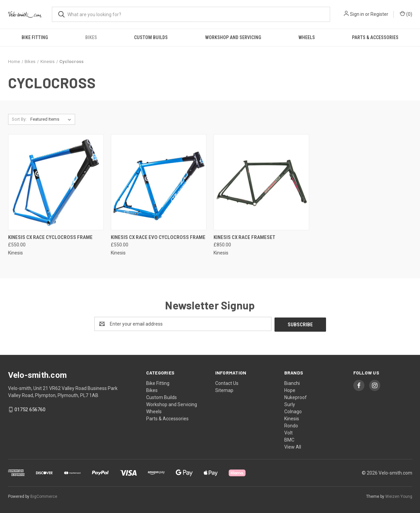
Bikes (91, 37)
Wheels (307, 37)
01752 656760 (30, 409)
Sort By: (19, 119)
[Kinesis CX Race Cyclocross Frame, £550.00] (56, 182)
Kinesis (292, 418)
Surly (290, 404)
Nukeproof (296, 397)
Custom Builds (151, 37)
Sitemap (224, 390)
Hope (290, 390)
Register (379, 14)
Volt (288, 432)
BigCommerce (44, 496)
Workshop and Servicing (233, 37)
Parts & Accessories (375, 37)
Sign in (357, 14)
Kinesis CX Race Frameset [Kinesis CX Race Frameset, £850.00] (244, 237)
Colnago (293, 411)
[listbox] (52, 119)
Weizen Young (399, 496)
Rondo (291, 425)
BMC (289, 439)
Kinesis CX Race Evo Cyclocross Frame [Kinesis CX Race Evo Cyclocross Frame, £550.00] (158, 237)
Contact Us (227, 383)
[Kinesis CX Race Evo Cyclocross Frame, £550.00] (159, 182)
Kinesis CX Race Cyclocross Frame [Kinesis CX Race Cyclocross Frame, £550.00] (50, 237)
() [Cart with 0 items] (406, 14)
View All (293, 446)
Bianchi (292, 383)
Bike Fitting (35, 37)
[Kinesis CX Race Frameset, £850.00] (261, 182)
